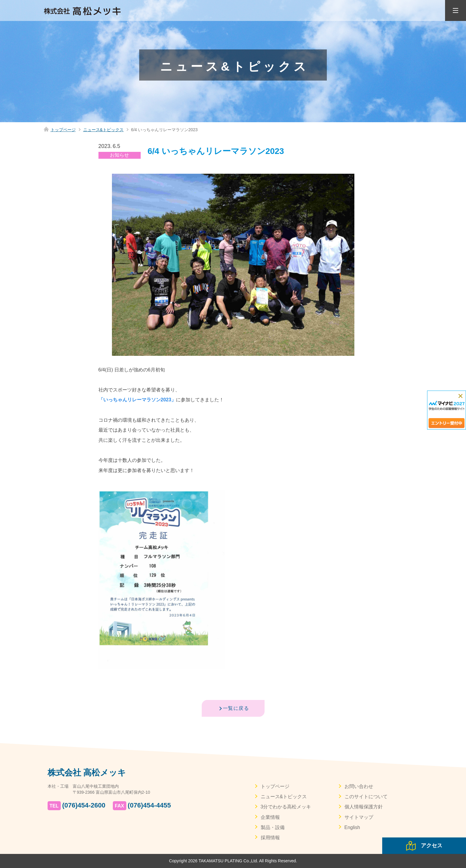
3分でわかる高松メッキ (286, 807)
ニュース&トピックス (103, 130)
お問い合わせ (359, 786)
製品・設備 (273, 827)
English (352, 827)
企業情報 (270, 817)
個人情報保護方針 (364, 807)
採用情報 (270, 838)
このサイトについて (366, 797)
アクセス (432, 846)
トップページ (63, 130)
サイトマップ (359, 817)
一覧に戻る (236, 708)
